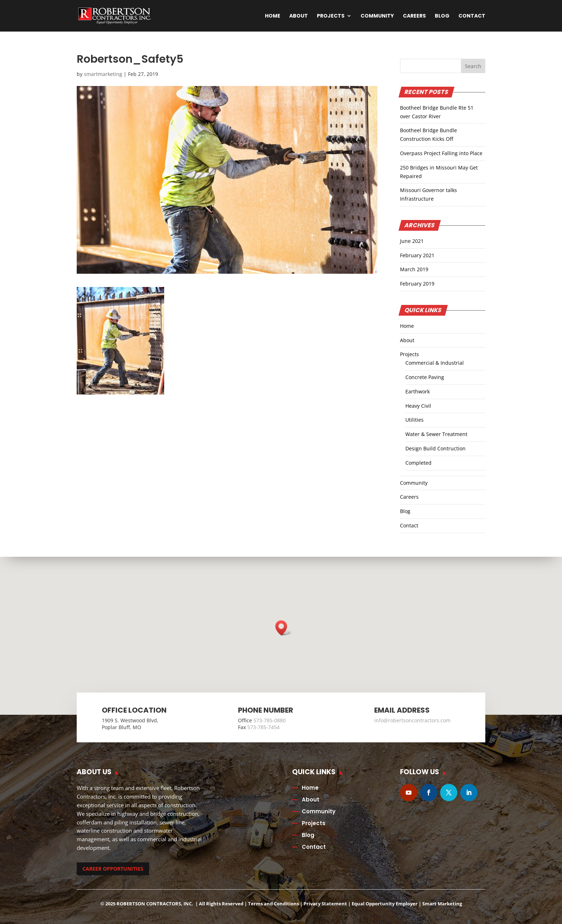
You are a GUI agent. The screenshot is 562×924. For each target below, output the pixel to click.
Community (377, 16)
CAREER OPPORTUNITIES (113, 869)
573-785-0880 (270, 720)
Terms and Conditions (273, 904)
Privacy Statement (325, 904)
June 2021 (412, 241)
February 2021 (417, 255)
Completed (418, 463)
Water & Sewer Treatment (436, 434)
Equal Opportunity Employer (385, 904)
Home (273, 16)
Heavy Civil (418, 406)
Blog (442, 16)
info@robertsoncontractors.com (412, 720)
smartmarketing (103, 74)
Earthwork (418, 391)
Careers (414, 16)
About (299, 16)
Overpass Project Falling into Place (441, 153)
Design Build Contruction (435, 448)
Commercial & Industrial (435, 363)
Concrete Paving (425, 377)
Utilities (415, 420)
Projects (331, 16)
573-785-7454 (263, 727)
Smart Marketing (442, 904)
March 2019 (414, 269)
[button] (284, 628)
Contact (472, 16)
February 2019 (417, 284)
